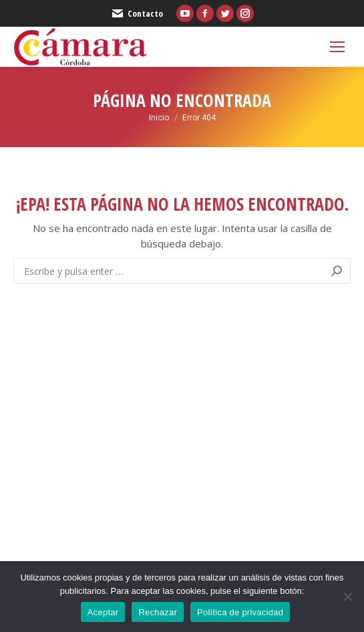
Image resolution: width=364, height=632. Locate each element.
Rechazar (158, 612)
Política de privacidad (240, 612)
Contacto (137, 13)
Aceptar (103, 612)
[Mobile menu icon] (337, 47)
